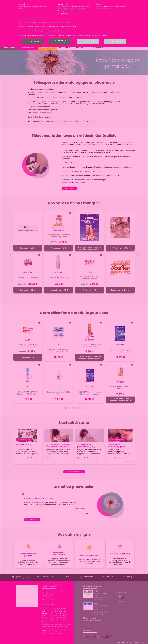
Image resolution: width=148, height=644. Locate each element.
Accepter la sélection (60, 41)
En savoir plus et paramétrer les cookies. (33, 18)
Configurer (115, 41)
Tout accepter (33, 41)
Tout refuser (88, 41)
